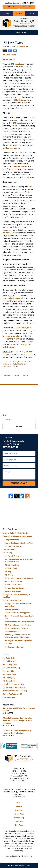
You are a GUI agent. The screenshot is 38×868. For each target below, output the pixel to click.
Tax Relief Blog (19, 23)
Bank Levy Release (12, 609)
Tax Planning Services (13, 546)
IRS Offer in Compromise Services (18, 625)
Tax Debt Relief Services (12, 600)
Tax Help (8, 671)
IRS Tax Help (7, 553)
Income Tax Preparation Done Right (19, 543)
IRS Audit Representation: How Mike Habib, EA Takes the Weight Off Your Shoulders (17, 721)
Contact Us (19, 13)
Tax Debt (8, 644)
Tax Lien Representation (14, 588)
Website (19, 807)
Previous (7, 375)
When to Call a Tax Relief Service (16, 533)
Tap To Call (11, 7)
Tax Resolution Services (14, 647)
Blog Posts (19, 825)
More (32, 13)
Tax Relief (6, 364)
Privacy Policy (19, 814)
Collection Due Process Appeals (17, 613)
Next (25, 375)
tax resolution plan (11, 336)
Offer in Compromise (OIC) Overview (19, 622)
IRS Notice (9, 681)
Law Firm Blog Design (19, 865)
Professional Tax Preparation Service (17, 536)
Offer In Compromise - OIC (15, 691)
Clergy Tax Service (12, 540)
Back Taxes (13, 362)
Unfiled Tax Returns (20, 364)
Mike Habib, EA (23, 328)
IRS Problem (9, 661)
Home (6, 13)
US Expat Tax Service (13, 591)
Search (19, 426)
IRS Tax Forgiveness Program (16, 628)
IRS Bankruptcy (11, 568)
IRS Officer (9, 575)
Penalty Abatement (12, 631)
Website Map (19, 818)
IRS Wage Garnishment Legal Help (18, 640)
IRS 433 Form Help (12, 565)
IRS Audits (9, 678)
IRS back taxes (9, 233)
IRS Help (8, 572)
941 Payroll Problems (13, 556)
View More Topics (9, 697)
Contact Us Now (19, 483)
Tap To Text (27, 7)
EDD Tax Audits (9, 549)
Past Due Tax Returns (26, 362)
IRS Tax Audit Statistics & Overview (19, 578)
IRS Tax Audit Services (13, 581)
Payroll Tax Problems (13, 585)
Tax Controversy (11, 668)
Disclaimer (19, 810)
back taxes (15, 298)
